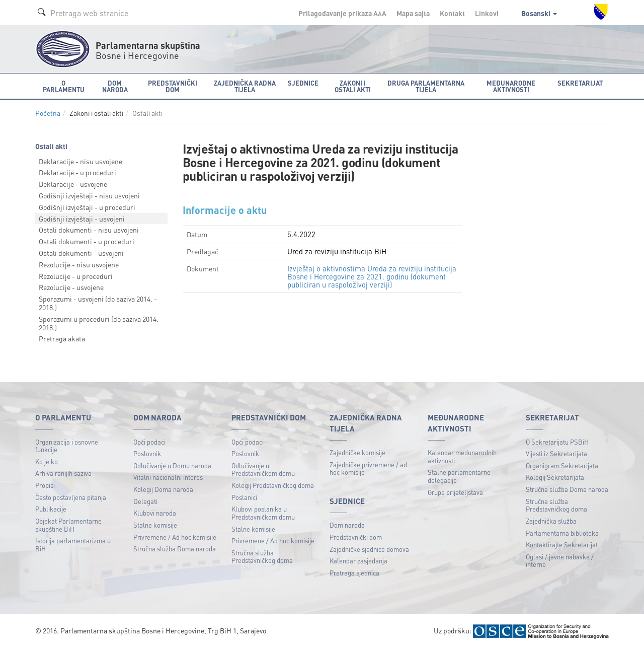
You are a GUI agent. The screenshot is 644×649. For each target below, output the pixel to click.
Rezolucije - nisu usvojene (79, 264)
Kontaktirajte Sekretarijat (562, 545)
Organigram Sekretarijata (562, 465)
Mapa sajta (413, 13)
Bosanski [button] (539, 13)
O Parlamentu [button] (64, 86)
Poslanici (244, 497)
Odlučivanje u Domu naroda (172, 465)
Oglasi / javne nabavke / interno (560, 561)
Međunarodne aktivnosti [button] (511, 86)
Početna (48, 113)
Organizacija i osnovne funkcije (67, 446)
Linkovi (487, 13)
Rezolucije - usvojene (71, 287)
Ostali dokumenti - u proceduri (87, 241)
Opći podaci (149, 442)
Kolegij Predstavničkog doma (273, 485)
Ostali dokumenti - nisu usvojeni (89, 230)
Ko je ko (47, 461)
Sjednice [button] (303, 83)
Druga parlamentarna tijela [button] (426, 86)
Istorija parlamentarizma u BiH (73, 545)
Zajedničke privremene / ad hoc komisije (368, 468)
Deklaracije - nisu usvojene (80, 161)
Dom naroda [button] (115, 86)
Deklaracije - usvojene (73, 184)
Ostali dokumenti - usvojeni (81, 253)
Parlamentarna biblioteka (562, 533)
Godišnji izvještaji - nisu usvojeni (89, 195)
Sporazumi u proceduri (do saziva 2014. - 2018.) (101, 323)
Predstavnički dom (356, 537)
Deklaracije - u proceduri (77, 172)
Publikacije (51, 509)
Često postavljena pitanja (71, 497)
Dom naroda (347, 525)
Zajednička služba (551, 521)
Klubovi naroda (155, 513)
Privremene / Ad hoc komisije (175, 537)
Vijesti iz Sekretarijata (556, 453)
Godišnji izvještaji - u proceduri (87, 207)
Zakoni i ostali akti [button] (353, 86)
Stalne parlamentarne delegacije (459, 476)
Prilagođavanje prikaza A (342, 13)
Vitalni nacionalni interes (168, 477)
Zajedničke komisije (357, 452)
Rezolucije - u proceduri (76, 276)
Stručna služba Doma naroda (175, 549)
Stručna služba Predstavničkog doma (262, 557)
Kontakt (452, 13)
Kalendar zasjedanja (358, 561)
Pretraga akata (62, 338)
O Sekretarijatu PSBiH (557, 442)
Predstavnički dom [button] (173, 86)
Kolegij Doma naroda (163, 489)
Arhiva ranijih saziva (63, 473)
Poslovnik (147, 453)
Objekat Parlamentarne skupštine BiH (68, 525)
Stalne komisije (155, 525)
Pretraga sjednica (354, 573)
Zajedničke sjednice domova (369, 549)
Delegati (145, 501)
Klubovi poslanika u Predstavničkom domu (263, 513)
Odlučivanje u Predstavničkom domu (263, 470)
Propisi (45, 485)
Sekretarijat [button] (580, 83)
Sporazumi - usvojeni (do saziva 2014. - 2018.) (98, 303)
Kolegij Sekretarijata (555, 477)
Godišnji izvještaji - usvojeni (82, 219)
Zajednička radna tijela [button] (245, 86)
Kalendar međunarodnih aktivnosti (462, 456)
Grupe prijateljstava (455, 492)
